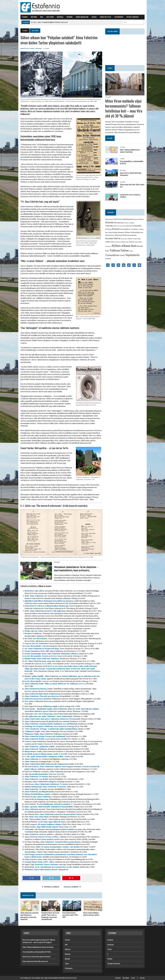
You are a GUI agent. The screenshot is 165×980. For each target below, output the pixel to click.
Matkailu (60, 17)
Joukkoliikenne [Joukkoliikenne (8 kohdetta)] (111, 226)
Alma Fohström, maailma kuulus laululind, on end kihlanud (51, 724)
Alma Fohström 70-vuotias (36, 776)
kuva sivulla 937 (63, 739)
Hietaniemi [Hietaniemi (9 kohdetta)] (119, 223)
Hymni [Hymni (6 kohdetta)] (132, 223)
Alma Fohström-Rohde (35, 739)
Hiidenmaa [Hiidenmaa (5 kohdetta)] (127, 223)
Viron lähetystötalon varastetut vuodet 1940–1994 (71, 915)
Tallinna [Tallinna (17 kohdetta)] (115, 250)
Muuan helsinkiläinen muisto (38, 794)
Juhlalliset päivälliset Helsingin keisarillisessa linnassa (49, 601)
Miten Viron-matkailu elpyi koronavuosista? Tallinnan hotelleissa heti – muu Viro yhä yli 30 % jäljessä (124, 108)
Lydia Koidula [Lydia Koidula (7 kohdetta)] (113, 232)
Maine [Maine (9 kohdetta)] (127, 232)
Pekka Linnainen (36, 48)
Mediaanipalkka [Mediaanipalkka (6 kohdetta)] (132, 235)
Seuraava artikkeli (72, 887)
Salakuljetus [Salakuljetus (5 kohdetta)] (108, 246)
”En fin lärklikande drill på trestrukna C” (55, 804)
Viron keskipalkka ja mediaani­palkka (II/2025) (132, 162)
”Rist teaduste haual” (38, 819)
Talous (94, 17)
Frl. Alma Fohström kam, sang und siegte (43, 661)
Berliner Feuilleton (33, 633)
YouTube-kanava (112, 31)
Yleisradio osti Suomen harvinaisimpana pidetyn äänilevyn (51, 829)
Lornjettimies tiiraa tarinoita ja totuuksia (130, 196)
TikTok (109, 949)
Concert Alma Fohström (35, 741)
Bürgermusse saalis (33, 751)
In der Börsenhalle (33, 646)
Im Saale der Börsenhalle (36, 638)
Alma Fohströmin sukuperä (44, 782)
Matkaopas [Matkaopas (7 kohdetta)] (118, 235)
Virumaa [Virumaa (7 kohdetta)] (108, 259)
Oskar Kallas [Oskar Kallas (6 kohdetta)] (137, 239)
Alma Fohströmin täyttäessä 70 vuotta (51, 784)
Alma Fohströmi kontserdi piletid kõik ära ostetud (47, 721)
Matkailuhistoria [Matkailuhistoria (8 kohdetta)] (137, 232)
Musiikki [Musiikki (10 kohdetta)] (109, 238)
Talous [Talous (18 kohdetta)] (124, 250)
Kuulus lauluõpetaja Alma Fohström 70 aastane (45, 787)
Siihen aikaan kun (82, 17)
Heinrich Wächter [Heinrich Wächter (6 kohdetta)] (139, 219)
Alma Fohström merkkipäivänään (39, 792)
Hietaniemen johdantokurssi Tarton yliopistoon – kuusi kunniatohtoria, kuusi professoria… (76, 568)
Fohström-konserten (34, 699)
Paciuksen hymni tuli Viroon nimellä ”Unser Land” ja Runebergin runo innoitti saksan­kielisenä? (50, 916)
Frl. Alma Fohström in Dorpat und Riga (42, 649)
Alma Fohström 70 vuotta (36, 789)
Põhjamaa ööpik (50, 706)
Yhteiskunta (119, 17)
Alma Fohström (31, 759)
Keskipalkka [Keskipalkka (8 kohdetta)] (137, 226)
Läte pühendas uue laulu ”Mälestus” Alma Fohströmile (49, 716)
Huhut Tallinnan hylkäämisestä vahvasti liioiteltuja (130, 151)
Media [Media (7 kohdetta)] (125, 235)
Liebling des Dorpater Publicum (39, 726)
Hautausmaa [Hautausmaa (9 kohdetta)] (128, 219)
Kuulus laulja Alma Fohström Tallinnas (42, 659)
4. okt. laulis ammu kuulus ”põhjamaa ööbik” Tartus (47, 756)
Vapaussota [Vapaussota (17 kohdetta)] (132, 255)
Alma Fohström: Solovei (35, 834)
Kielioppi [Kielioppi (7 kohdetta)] (108, 229)
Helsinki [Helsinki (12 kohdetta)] (109, 222)
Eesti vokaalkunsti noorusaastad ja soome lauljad (57, 867)
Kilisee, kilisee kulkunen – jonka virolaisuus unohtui (92, 914)
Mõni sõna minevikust (39, 817)
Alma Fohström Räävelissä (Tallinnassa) (42, 694)
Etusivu (25, 17)
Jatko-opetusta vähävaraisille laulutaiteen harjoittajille (49, 807)
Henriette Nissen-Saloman (47, 864)
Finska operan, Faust (34, 631)
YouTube (110, 959)
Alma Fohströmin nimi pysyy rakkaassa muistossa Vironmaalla (52, 719)
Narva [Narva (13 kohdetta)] (117, 238)
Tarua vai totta (105, 17)
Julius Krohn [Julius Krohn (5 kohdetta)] (120, 226)
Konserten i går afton (34, 591)
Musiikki (70, 17)
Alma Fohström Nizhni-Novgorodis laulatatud (45, 736)
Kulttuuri (50, 17)
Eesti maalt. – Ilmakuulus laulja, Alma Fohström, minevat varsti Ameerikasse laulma (62, 709)
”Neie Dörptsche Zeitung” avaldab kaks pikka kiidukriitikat (51, 729)
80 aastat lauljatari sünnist (50, 824)
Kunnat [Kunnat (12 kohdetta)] (116, 229)
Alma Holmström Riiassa (36, 689)
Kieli (42, 17)
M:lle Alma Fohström (34, 596)
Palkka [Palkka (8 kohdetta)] (108, 242)
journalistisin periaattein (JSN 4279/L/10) (65, 978)
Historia (34, 17)
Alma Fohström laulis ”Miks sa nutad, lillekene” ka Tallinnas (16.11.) (55, 684)
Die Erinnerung (46, 714)
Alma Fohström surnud (35, 809)
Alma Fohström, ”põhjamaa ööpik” (40, 746)
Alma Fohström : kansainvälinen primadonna (60, 842)
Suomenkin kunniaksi (38, 774)
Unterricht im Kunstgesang (37, 799)
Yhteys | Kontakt (133, 17)
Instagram (110, 944)
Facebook (110, 940)
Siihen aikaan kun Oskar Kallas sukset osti (132, 186)
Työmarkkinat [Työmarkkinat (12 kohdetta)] (112, 255)
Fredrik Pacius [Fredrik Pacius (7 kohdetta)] (117, 219)
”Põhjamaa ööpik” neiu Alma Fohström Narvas (45, 731)
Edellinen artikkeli (50, 887)
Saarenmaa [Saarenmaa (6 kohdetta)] (138, 242)
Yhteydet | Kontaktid (114, 963)
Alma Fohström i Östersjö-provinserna (42, 696)
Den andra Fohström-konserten (39, 701)
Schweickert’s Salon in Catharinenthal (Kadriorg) (46, 606)
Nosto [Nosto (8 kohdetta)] (130, 239)
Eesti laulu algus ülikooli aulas (52, 822)
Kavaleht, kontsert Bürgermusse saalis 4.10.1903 (46, 754)
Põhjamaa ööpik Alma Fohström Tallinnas (43, 734)
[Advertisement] (106, 7)
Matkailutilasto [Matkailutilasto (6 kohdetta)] (110, 235)
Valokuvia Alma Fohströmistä (38, 869)
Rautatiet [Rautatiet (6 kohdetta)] (132, 242)
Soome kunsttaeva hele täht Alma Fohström (44, 651)
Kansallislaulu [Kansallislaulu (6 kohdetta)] (128, 226)
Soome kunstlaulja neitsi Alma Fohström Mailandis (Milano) (51, 654)
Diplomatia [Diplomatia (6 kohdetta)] (109, 219)
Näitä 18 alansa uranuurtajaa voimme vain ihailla (58, 847)
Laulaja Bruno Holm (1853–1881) (39, 862)
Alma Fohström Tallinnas (36, 749)
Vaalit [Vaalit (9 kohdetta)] (122, 255)
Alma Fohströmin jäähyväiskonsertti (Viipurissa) (46, 764)
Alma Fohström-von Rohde (37, 779)
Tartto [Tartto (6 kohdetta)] (131, 251)
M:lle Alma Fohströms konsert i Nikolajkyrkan (45, 611)
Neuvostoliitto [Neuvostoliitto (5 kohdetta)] (124, 239)
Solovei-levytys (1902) (48, 837)
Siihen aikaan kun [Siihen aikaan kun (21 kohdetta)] (124, 246)
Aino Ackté (43, 859)
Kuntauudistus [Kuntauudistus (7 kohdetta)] (125, 229)
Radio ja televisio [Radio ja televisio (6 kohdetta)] (116, 242)
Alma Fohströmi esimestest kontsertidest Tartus (61, 814)
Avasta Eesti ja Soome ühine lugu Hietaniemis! (131, 174)
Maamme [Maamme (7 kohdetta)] (121, 232)
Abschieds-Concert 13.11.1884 (38, 664)
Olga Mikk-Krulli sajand (47, 827)
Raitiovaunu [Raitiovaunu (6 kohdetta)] (125, 242)
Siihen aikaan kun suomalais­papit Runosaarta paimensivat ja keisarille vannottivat (30, 916)
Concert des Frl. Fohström (36, 643)
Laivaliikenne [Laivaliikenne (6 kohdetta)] (134, 229)
